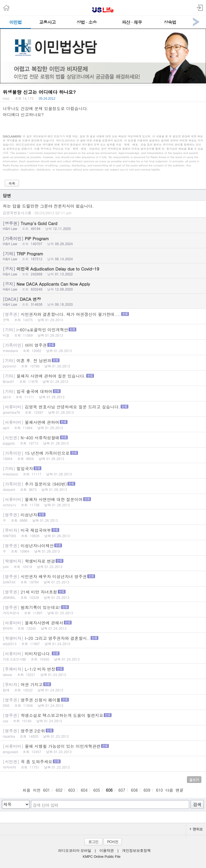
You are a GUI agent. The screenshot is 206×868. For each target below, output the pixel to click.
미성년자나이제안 (103, 548)
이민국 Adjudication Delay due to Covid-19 (103, 271)
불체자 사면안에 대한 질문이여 (103, 502)
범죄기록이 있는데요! (103, 610)
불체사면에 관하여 (103, 425)
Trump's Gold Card (103, 226)
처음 (26, 790)
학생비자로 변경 (103, 563)
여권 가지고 (103, 687)
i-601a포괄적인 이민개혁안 (103, 332)
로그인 (93, 842)
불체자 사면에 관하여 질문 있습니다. (103, 378)
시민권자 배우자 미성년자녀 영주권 (103, 579)
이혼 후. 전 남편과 (103, 363)
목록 (12, 183)
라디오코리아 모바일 (75, 851)
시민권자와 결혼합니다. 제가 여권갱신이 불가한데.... (103, 317)
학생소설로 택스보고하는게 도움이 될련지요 (103, 718)
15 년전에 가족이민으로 (103, 455)
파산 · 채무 (132, 22)
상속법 (170, 22)
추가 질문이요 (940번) (103, 486)
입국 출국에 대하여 (103, 394)
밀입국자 (103, 471)
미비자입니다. (103, 656)
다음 (169, 790)
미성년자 (103, 517)
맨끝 (180, 790)
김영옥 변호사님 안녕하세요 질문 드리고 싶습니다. (103, 409)
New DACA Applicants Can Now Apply (103, 286)
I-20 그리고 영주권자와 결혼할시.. (103, 641)
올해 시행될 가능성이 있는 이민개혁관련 (103, 749)
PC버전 (113, 842)
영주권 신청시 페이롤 (103, 702)
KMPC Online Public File (102, 857)
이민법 (16, 22)
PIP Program (103, 241)
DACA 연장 (103, 301)
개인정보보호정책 (136, 851)
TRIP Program (103, 256)
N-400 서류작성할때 (103, 440)
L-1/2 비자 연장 (103, 671)
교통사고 (47, 22)
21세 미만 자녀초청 (103, 594)
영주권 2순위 (103, 733)
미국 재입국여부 (103, 533)
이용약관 (107, 851)
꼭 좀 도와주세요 (103, 764)
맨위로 (196, 829)
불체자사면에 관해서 (103, 625)
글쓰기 (194, 780)
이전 (37, 790)
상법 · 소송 (87, 22)
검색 (197, 805)
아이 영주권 (103, 348)
